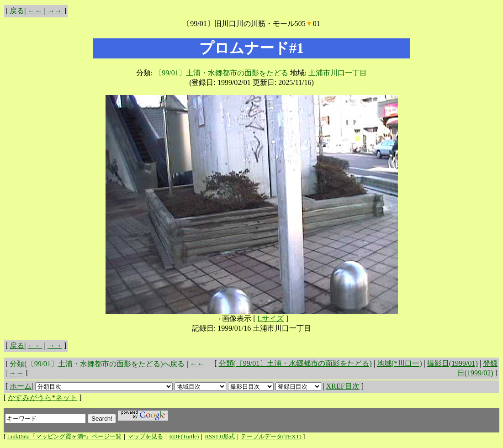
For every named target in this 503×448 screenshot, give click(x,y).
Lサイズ (271, 319)
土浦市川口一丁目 (338, 73)
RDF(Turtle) (184, 436)
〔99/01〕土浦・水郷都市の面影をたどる (221, 73)
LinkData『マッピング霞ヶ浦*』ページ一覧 (65, 436)
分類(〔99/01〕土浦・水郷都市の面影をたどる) (295, 363)
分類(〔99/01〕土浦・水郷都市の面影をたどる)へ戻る (97, 364)
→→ (55, 11)
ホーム (21, 386)
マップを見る (145, 436)
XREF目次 (343, 386)
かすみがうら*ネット (42, 398)
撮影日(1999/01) (453, 363)
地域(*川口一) (400, 363)
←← (35, 11)
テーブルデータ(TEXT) (271, 436)
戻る (17, 11)
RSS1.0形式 (220, 436)
